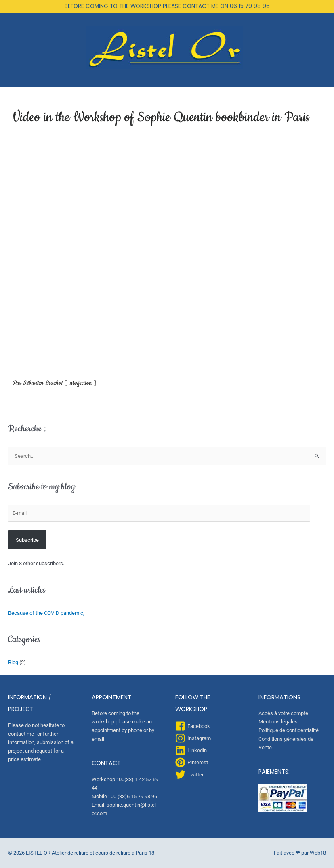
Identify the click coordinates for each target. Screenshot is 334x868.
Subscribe (27, 540)
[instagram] (193, 738)
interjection (80, 383)
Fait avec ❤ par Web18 (300, 853)
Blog (13, 662)
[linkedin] (191, 750)
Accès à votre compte (283, 713)
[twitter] (189, 775)
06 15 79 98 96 (250, 6)
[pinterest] (192, 762)
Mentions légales (278, 722)
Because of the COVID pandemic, (46, 613)
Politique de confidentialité (289, 730)
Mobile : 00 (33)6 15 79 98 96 (124, 796)
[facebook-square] (193, 726)
